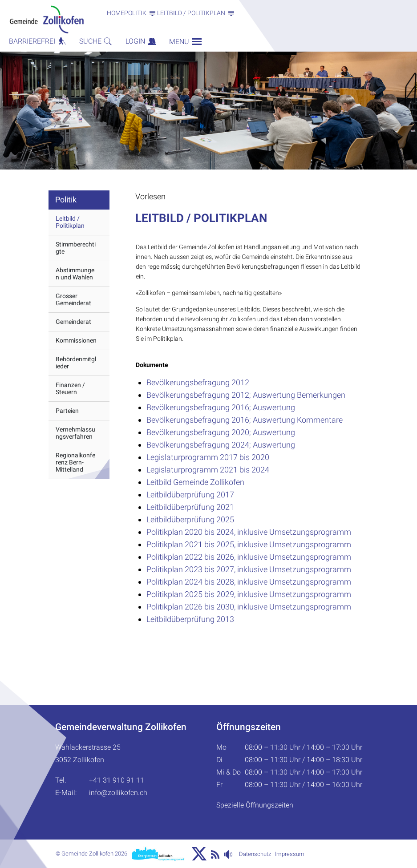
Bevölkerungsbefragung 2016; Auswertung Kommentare (245, 420)
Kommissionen (76, 340)
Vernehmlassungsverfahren (75, 433)
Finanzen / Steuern (70, 388)
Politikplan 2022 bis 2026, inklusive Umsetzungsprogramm (249, 557)
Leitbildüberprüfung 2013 (190, 619)
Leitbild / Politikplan (70, 222)
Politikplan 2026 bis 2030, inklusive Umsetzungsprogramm (249, 607)
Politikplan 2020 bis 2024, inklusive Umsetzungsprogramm (249, 532)
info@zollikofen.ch (118, 793)
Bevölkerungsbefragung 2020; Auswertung (221, 432)
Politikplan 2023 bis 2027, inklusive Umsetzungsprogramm (249, 569)
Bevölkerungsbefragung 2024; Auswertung (221, 445)
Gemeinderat (73, 322)
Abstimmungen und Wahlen (75, 274)
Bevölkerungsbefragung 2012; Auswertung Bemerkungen (246, 395)
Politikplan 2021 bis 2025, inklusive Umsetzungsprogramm (249, 544)
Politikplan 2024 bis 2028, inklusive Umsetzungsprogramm (249, 582)
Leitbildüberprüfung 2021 (190, 507)
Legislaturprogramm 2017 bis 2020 (208, 457)
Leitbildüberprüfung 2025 (190, 519)
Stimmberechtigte (76, 248)
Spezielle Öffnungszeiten (255, 805)
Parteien (67, 411)
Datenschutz (255, 854)
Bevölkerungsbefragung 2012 (198, 382)
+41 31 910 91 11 (117, 780)
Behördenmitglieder (76, 363)
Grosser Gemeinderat (73, 299)
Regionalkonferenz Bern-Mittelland (75, 462)
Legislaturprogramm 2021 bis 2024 (208, 470)
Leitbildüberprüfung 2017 (190, 495)
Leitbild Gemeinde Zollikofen (195, 482)
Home (115, 13)
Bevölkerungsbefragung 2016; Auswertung (221, 407)
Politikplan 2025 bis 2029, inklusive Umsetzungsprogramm (249, 594)
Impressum (290, 854)
